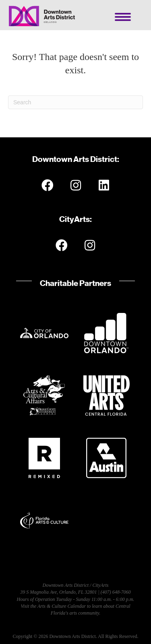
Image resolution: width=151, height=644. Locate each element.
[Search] (75, 102)
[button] (48, 185)
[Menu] (123, 17)
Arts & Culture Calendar (62, 606)
